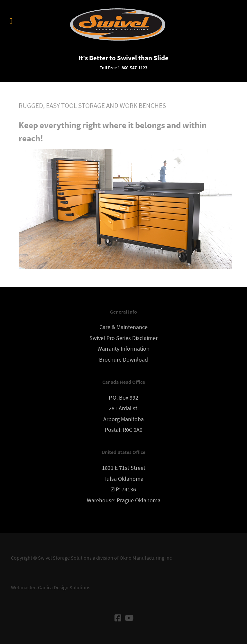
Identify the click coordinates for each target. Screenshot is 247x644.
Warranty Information (123, 349)
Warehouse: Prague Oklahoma (124, 500)
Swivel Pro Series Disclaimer (123, 338)
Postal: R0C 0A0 (124, 430)
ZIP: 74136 (123, 489)
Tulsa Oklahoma (123, 479)
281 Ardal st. (124, 408)
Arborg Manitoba (123, 419)
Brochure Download (123, 360)
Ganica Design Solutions (64, 587)
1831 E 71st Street (124, 468)
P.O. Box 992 (123, 398)
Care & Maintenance (123, 327)
